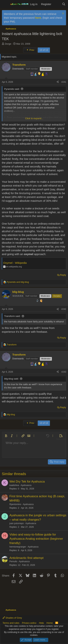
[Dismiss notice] (63, 14)
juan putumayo (17, 523)
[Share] (58, 82)
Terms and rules (11, 623)
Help (41, 623)
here (38, 18)
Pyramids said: (12, 89)
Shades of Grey (12, 618)
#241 (64, 82)
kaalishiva (14, 485)
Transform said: (12, 316)
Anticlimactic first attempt (26, 558)
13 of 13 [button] (44, 50)
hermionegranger (18, 547)
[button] (6, 436)
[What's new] (56, 4)
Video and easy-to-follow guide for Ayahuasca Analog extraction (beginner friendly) (36, 539)
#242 (64, 309)
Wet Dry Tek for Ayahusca (27, 482)
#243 (64, 372)
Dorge (8, 44)
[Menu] (5, 4)
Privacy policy (29, 623)
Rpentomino (15, 504)
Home (50, 623)
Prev (30, 50)
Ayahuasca (26, 485)
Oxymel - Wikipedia (15, 263)
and (18, 282)
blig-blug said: (11, 379)
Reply (63, 275)
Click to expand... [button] (34, 118)
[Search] (64, 4)
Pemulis (13, 561)
